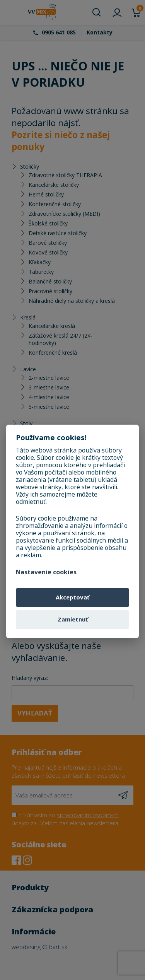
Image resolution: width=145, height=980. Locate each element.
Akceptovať (72, 597)
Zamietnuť (73, 619)
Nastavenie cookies (46, 572)
